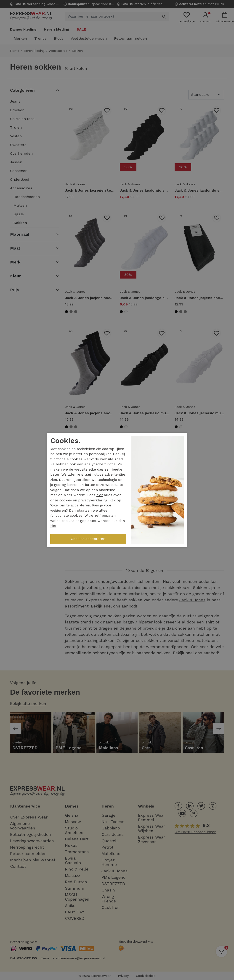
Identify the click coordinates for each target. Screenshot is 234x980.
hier (100, 495)
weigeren (58, 511)
